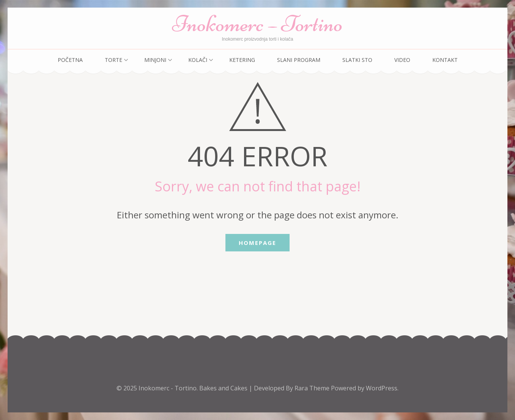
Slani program (299, 60)
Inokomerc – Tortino (257, 24)
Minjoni (155, 60)
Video (402, 60)
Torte (113, 60)
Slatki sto (357, 60)
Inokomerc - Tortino (168, 388)
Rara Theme (313, 388)
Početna (70, 60)
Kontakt (445, 60)
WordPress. (382, 388)
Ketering (242, 60)
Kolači (198, 60)
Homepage (257, 243)
